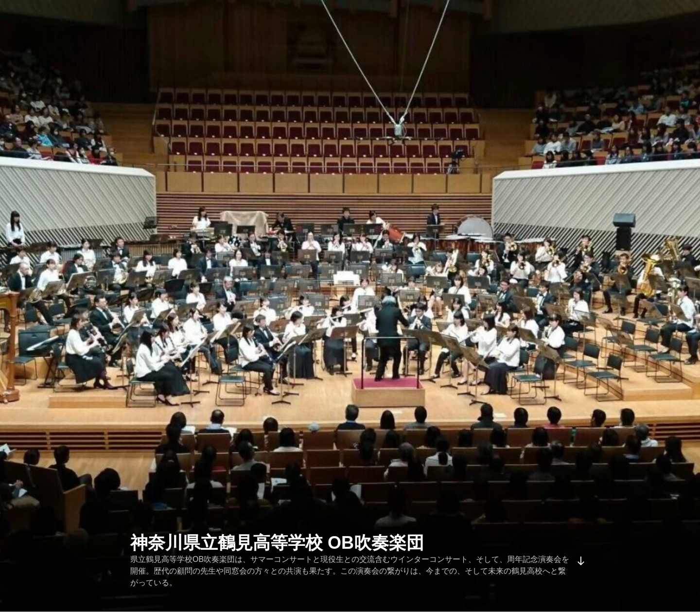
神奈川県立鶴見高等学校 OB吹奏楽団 (277, 543)
